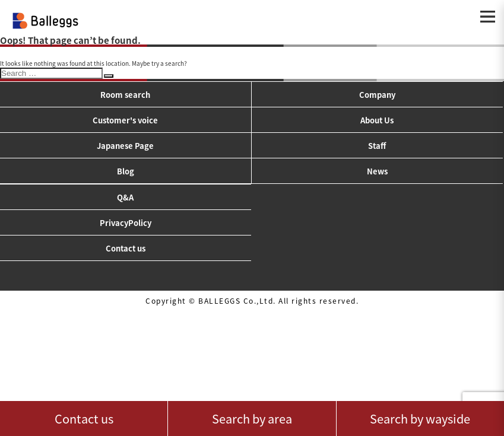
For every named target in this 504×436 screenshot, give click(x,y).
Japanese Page (125, 146)
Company (377, 95)
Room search (125, 95)
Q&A (125, 197)
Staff (377, 146)
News (377, 171)
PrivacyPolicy (126, 223)
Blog (126, 171)
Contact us (126, 248)
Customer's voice (125, 120)
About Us (377, 120)
